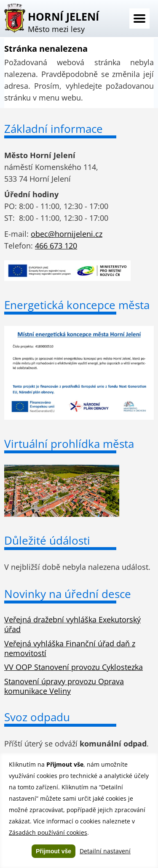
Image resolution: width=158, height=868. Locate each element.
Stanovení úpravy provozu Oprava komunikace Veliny (64, 686)
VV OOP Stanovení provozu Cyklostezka (74, 667)
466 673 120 (56, 246)
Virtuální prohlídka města (69, 444)
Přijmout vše (54, 851)
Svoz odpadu (37, 717)
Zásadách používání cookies (48, 832)
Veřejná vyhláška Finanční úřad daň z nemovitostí (70, 648)
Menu (139, 19)
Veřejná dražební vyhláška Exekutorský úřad (72, 624)
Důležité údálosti (47, 540)
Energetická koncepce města (77, 305)
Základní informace (54, 129)
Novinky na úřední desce (68, 594)
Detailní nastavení (105, 851)
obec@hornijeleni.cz (67, 234)
